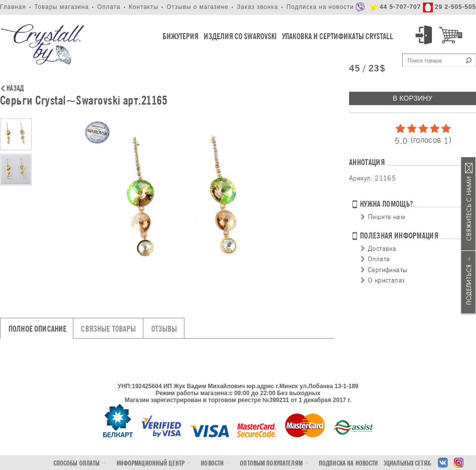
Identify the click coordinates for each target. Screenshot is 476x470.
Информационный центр (151, 463)
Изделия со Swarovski (240, 36)
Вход (425, 35)
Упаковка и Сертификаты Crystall (338, 36)
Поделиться (469, 282)
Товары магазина (61, 7)
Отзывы (164, 329)
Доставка (382, 248)
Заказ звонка (257, 7)
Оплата (109, 7)
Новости (212, 463)
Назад (15, 89)
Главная (13, 7)
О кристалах (387, 280)
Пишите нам (387, 217)
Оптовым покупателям (271, 463)
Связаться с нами (469, 204)
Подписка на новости (320, 7)
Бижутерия (180, 36)
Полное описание (37, 329)
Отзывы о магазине (198, 7)
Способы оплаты (77, 463)
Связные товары (108, 329)
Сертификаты (387, 270)
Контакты (144, 7)
